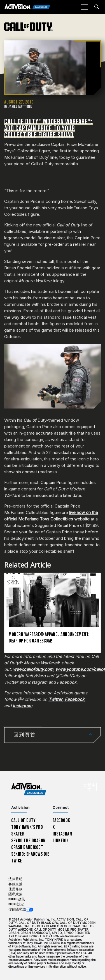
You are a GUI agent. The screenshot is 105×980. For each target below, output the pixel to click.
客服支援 (15, 884)
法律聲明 (15, 879)
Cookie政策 (17, 899)
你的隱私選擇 (19, 909)
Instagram (63, 834)
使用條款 (15, 889)
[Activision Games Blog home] (29, 789)
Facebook (62, 821)
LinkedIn (61, 841)
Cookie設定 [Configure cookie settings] (16, 904)
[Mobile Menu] (84, 7)
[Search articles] (97, 7)
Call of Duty (24, 821)
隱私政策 (15, 894)
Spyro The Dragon (28, 841)
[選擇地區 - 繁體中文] (89, 787)
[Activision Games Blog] (27, 7)
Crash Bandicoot (27, 847)
